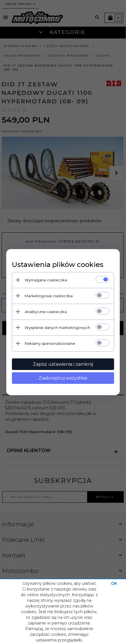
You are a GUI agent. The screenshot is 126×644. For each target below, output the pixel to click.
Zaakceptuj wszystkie (63, 378)
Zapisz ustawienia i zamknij (63, 364)
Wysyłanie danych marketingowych (57, 328)
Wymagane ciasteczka (46, 280)
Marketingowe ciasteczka (49, 296)
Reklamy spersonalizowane (50, 343)
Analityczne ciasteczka (46, 312)
